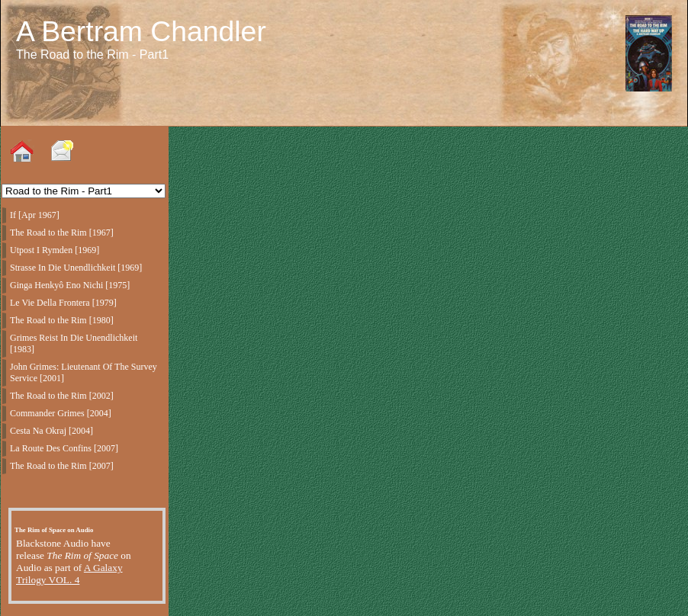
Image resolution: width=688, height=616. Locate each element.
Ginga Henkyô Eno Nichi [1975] (70, 285)
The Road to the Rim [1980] (62, 320)
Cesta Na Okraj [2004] (51, 431)
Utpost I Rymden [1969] (55, 250)
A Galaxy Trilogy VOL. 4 (69, 574)
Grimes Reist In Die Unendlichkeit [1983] (74, 343)
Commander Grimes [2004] (61, 413)
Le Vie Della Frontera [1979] (63, 303)
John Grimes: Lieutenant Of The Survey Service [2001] (84, 372)
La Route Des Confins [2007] (64, 448)
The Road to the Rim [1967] (62, 233)
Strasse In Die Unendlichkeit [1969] (76, 268)
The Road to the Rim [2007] (62, 466)
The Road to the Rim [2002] (62, 396)
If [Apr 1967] (35, 215)
